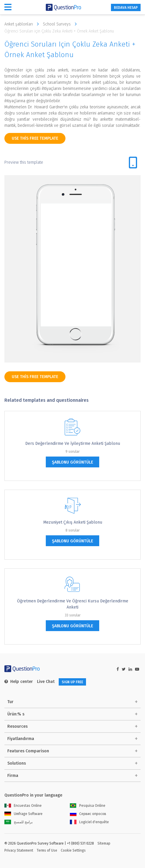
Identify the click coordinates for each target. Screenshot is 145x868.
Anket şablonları (23, 24)
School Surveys (61, 24)
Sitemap (104, 843)
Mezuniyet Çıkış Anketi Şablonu (73, 522)
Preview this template (24, 162)
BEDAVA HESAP (126, 8)
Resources (17, 726)
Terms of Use (47, 850)
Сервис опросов (88, 814)
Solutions (17, 763)
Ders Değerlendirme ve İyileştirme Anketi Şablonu (73, 444)
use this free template (35, 138)
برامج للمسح (18, 822)
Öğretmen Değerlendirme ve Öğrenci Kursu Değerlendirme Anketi (73, 604)
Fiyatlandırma (21, 739)
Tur (10, 702)
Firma (13, 776)
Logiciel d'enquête (89, 822)
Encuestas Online (23, 806)
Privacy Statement (19, 850)
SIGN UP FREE (72, 682)
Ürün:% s (16, 714)
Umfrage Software (23, 814)
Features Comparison (28, 751)
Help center (19, 682)
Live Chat (46, 682)
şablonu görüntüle (72, 462)
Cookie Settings (73, 850)
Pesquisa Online (88, 806)
